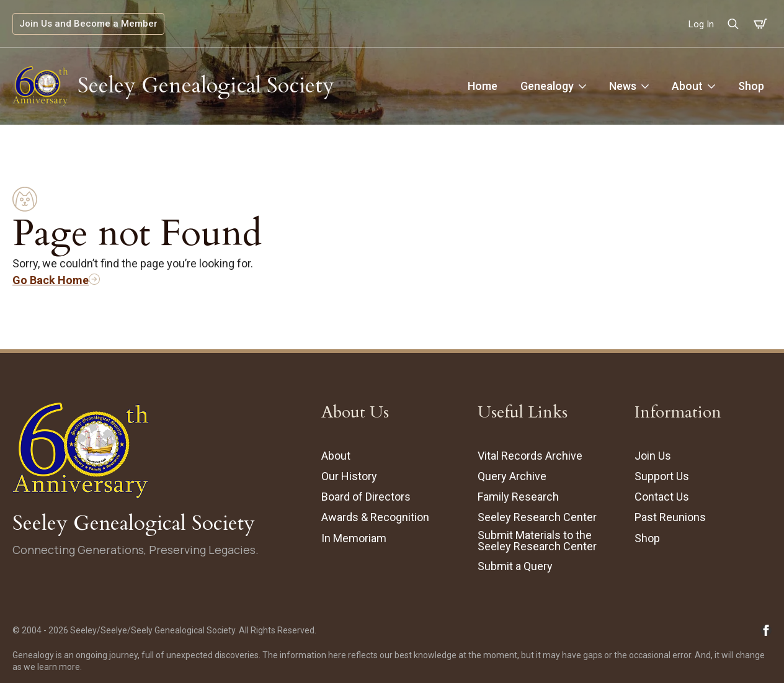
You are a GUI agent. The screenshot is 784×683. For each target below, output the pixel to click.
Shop (751, 86)
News (623, 86)
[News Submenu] (646, 86)
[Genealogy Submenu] (584, 86)
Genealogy (547, 86)
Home (483, 86)
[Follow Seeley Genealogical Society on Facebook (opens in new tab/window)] (766, 630)
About (687, 86)
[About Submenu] (713, 86)
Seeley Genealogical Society (206, 86)
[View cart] (761, 24)
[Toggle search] (733, 24)
